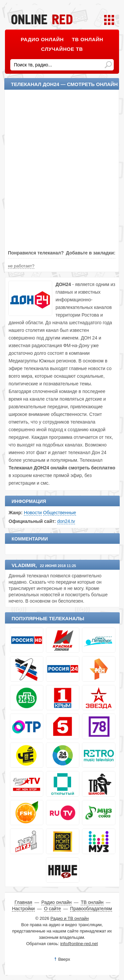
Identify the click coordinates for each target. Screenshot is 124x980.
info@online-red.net (79, 944)
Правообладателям (91, 909)
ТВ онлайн (87, 39)
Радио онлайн (42, 39)
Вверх (64, 959)
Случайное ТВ (62, 49)
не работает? (21, 266)
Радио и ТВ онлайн (69, 918)
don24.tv (66, 521)
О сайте (52, 909)
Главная (23, 902)
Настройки (23, 909)
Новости (33, 513)
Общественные (60, 513)
